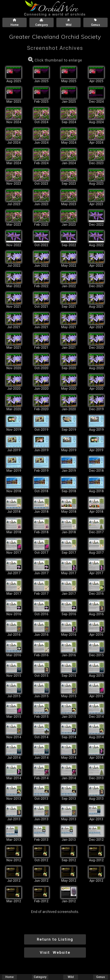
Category (40, 977)
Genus (101, 977)
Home (9, 977)
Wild (71, 977)
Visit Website (55, 952)
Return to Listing (55, 939)
